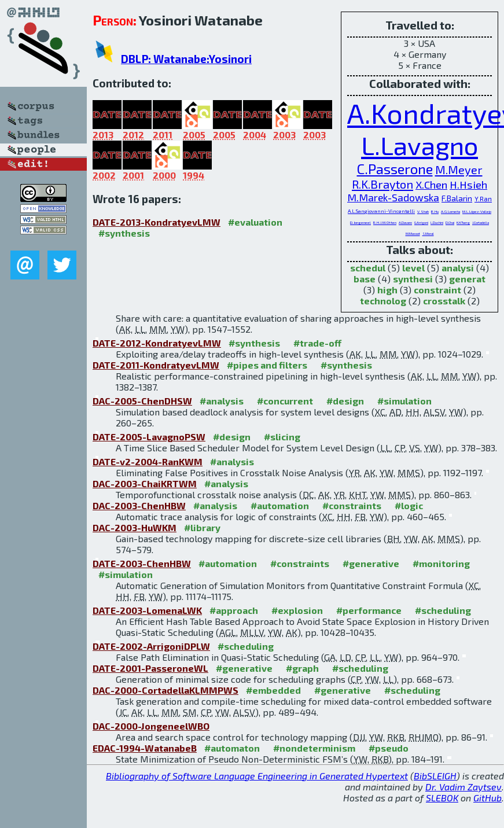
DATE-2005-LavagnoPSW (149, 437)
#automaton (232, 748)
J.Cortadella (481, 222)
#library (202, 527)
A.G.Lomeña (450, 211)
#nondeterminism (314, 748)
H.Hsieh (468, 184)
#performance (369, 610)
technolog (383, 301)
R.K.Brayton (382, 184)
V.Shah (423, 211)
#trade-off (317, 343)
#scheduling (443, 610)
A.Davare (405, 222)
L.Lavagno (420, 145)
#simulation (404, 401)
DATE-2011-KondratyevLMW (156, 365)
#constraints (352, 505)
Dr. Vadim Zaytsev (463, 787)
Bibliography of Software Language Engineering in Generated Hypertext (257, 776)
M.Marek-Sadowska (393, 197)
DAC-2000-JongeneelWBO (151, 726)
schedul (368, 268)
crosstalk (444, 301)
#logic (409, 505)
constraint (437, 290)
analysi (458, 268)
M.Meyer (459, 170)
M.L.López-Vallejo (477, 211)
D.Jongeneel (360, 222)
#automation (280, 505)
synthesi (413, 279)
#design (345, 401)
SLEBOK (442, 798)
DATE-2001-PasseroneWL (150, 668)
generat (467, 279)
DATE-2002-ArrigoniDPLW (151, 646)
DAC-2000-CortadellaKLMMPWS (165, 690)
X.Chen (431, 184)
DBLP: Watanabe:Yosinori (186, 59)
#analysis (222, 401)
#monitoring (441, 563)
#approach (234, 610)
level (413, 268)
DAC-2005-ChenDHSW (142, 401)
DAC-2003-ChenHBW (139, 505)
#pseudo (389, 748)
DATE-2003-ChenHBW (142, 563)
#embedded (273, 690)
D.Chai (450, 222)
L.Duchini (437, 222)
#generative (371, 563)
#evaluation (255, 222)
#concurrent (285, 401)
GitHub (488, 798)
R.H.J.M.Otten (385, 222)
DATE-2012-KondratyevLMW (157, 343)
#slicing (282, 437)
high (387, 290)
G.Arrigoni (421, 222)
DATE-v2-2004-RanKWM (148, 461)
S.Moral (428, 233)
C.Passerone (395, 169)
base (365, 279)
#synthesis (124, 233)
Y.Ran (483, 199)
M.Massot (413, 233)
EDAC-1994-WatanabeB (145, 748)
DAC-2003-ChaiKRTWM (145, 483)
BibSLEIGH (435, 776)
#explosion (297, 610)
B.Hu (435, 211)
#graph (302, 668)
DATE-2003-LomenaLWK (147, 610)
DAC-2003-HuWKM (135, 527)
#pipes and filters (267, 365)
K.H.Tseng (463, 222)
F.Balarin (457, 198)
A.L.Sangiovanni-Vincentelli (381, 211)
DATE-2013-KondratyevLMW (157, 222)
